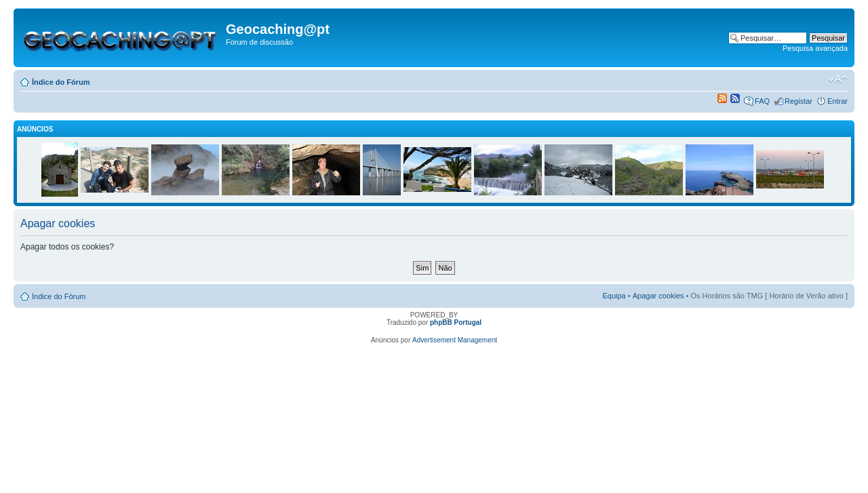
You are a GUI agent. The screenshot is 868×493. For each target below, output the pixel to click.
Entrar (837, 101)
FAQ (762, 101)
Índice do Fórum (61, 82)
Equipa (614, 296)
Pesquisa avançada (815, 48)
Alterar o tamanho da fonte (838, 79)
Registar (798, 101)
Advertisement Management (455, 340)
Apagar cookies (658, 296)
